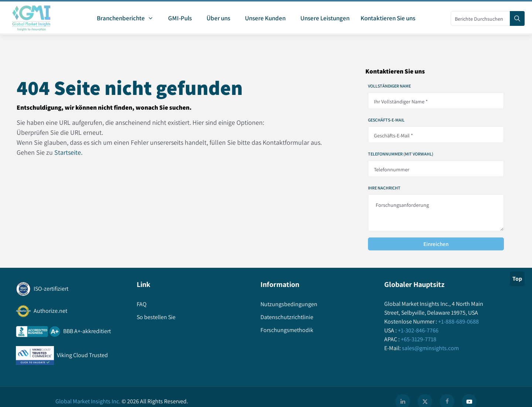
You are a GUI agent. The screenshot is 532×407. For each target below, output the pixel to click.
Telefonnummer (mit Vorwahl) (401, 154)
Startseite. (68, 152)
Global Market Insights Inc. (88, 401)
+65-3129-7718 (418, 339)
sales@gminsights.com (430, 348)
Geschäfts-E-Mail (386, 120)
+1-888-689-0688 (458, 322)
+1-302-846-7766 (418, 330)
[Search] (517, 18)
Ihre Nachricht (384, 188)
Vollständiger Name (389, 86)
